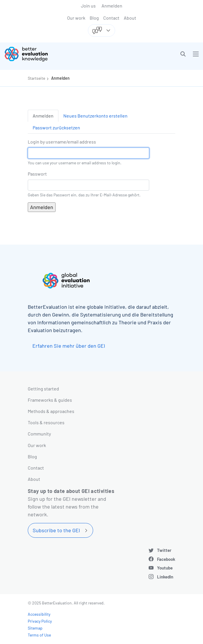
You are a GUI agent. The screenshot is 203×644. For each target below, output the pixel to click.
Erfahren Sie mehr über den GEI (69, 346)
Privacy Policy (40, 621)
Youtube (165, 568)
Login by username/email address (62, 142)
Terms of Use (39, 635)
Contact (111, 18)
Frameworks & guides (50, 400)
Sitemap (35, 628)
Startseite (36, 78)
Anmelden (112, 6)
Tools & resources (46, 422)
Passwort (37, 174)
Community (39, 434)
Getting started (43, 389)
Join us (88, 6)
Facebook (166, 559)
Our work (76, 18)
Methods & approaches (51, 411)
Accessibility (39, 614)
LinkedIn (165, 577)
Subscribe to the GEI (56, 530)
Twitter (164, 550)
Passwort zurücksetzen (56, 128)
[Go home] (55, 54)
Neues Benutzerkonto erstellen (95, 116)
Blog (94, 18)
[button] (183, 54)
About (130, 18)
